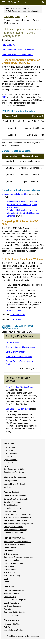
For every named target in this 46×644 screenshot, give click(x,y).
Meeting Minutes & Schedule (15, 484)
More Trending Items (29, 369)
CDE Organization (11, 454)
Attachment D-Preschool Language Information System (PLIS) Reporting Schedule (23, 213)
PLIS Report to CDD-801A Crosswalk (18, 50)
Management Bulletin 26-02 (18, 409)
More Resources (13, 615)
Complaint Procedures (12, 502)
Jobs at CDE (9, 463)
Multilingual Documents (13, 606)
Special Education (11, 572)
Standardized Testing (12, 576)
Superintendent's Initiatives (14, 472)
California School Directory (14, 590)
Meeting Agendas (10, 481)
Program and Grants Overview (19, 357)
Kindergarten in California (13, 527)
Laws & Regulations (11, 603)
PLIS (4, 97)
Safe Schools (9, 566)
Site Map (16, 624)
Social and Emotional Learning (15, 530)
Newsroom (8, 466)
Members (7, 487)
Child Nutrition (9, 551)
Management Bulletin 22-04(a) (15, 194)
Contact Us (8, 457)
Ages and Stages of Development (20, 347)
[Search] (43, 3)
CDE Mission (9, 450)
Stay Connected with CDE (14, 469)
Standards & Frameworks (13, 533)
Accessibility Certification (13, 630)
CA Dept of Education (17, 2)
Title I (6, 579)
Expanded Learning (11, 560)
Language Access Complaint (15, 600)
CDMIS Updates (18, 315)
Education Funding (11, 511)
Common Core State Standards (16, 499)
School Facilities (10, 569)
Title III (6, 582)
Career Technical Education (14, 545)
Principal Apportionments (13, 563)
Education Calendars (12, 594)
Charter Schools (10, 548)
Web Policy (8, 627)
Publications (8, 609)
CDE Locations (9, 447)
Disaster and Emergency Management (18, 557)
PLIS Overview (8, 45)
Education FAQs (10, 597)
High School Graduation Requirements (18, 524)
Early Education (14, 11)
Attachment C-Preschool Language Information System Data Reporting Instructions (22, 205)
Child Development (11, 554)
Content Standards (11, 505)
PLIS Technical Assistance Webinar (17, 55)
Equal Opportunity (11, 460)
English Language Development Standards (20, 514)
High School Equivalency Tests (15, 520)
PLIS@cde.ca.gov (15, 311)
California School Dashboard (15, 496)
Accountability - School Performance (18, 542)
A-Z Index (7, 624)
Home (8, 9)
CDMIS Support (17, 319)
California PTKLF (13, 343)
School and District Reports (14, 612)
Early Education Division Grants (19, 387)
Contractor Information (31, 11)
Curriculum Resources (12, 508)
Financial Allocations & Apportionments (18, 517)
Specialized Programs (21, 9)
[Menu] (3, 2)
